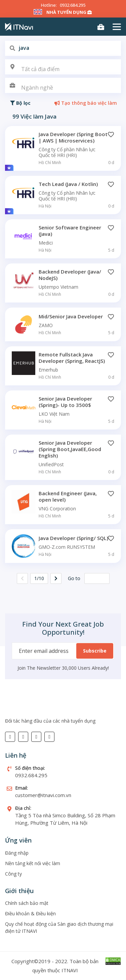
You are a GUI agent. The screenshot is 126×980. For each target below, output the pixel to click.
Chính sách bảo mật (27, 903)
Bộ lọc (20, 103)
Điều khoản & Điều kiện (30, 913)
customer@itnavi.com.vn (43, 795)
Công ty (13, 874)
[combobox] (63, 67)
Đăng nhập (17, 853)
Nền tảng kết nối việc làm (33, 863)
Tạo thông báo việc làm (86, 103)
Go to (74, 578)
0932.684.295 (73, 5)
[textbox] (63, 69)
